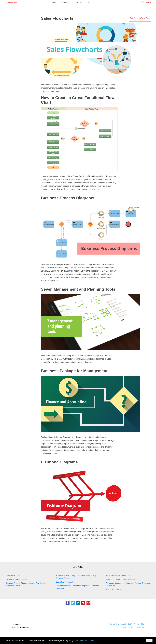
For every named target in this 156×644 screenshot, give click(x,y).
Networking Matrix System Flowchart (121, 579)
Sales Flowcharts (57, 18)
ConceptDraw (12, 2)
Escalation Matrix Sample (16, 579)
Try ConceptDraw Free (140, 18)
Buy (89, 2)
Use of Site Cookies (86, 640)
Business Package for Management (74, 371)
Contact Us (114, 624)
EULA (130, 624)
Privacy (136, 624)
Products (53, 2)
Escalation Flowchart (64, 582)
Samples (79, 2)
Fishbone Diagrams (59, 462)
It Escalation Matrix (114, 589)
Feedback (123, 624)
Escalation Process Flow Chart (118, 575)
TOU (143, 624)
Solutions (66, 2)
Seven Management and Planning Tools (78, 289)
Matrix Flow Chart (13, 575)
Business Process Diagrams (68, 198)
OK (149, 640)
